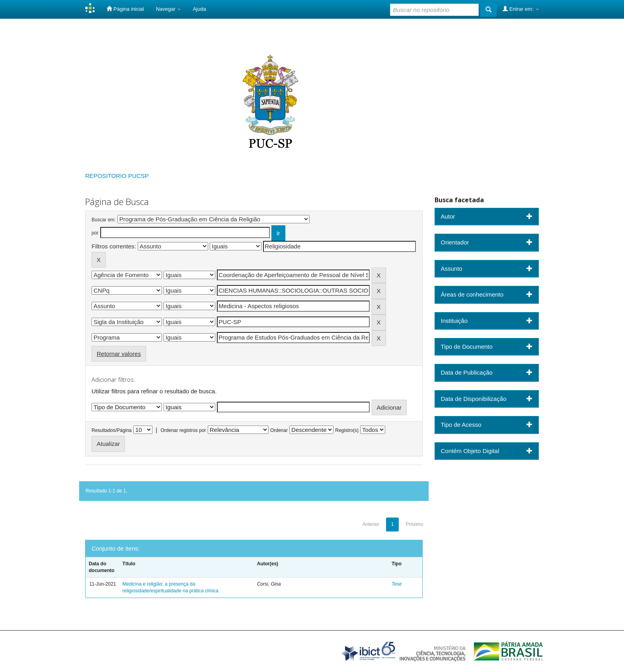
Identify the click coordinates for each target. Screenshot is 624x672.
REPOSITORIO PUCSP (117, 176)
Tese (397, 584)
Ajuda (199, 9)
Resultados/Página (112, 430)
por (95, 233)
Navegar (169, 9)
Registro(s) (347, 430)
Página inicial (125, 9)
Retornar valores (119, 354)
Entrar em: (521, 9)
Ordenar (279, 430)
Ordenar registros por (183, 430)
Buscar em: (104, 220)
